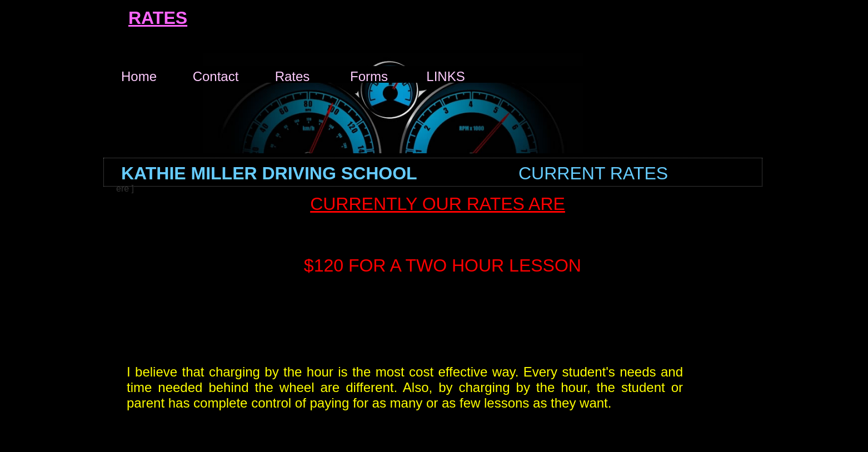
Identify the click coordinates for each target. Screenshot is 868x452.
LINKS (445, 74)
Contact (216, 74)
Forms (369, 74)
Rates (293, 74)
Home (139, 74)
